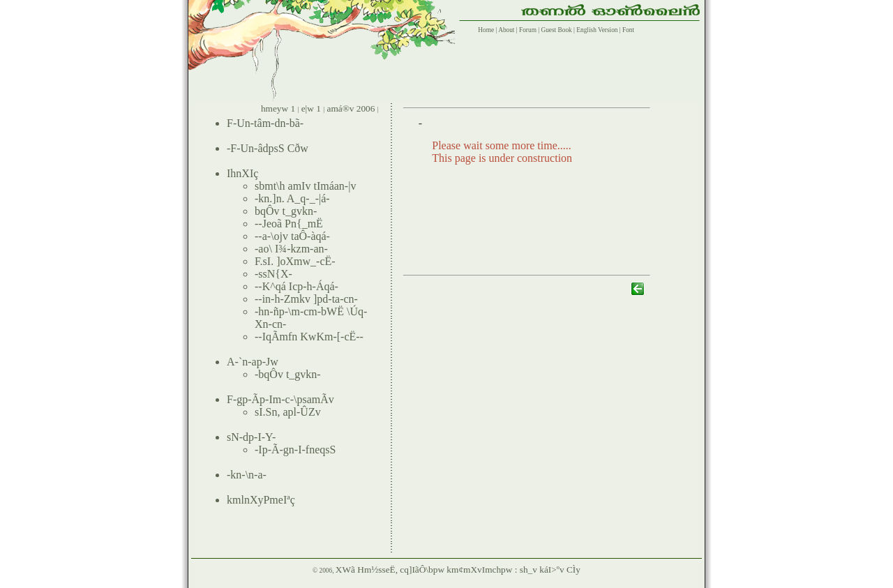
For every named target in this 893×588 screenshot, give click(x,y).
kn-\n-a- (248, 475)
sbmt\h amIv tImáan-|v (305, 186)
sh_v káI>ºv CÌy (550, 570)
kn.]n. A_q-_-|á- (294, 198)
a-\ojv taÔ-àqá (294, 236)
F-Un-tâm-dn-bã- (265, 123)
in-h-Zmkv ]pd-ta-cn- (310, 299)
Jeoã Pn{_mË (293, 224)
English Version (596, 30)
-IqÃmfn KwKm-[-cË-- (311, 337)
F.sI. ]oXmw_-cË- (295, 261)
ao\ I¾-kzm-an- (293, 249)
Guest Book (556, 30)
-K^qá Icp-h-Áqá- (298, 286)
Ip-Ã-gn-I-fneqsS (297, 450)
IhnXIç (242, 173)
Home (485, 30)
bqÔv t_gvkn (284, 211)
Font (628, 30)
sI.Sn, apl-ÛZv (288, 412)
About (505, 30)
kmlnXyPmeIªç (261, 500)
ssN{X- (275, 274)
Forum (528, 30)
